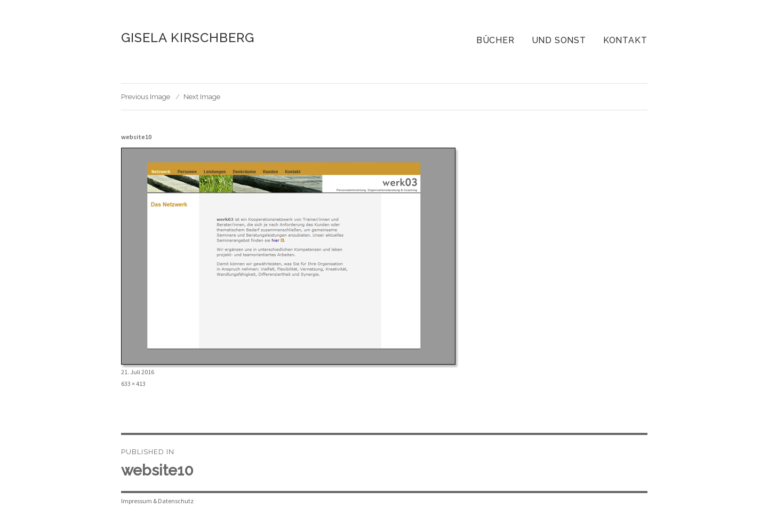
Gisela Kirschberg (188, 38)
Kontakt (625, 40)
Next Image (202, 97)
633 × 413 (133, 384)
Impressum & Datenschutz (157, 501)
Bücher (495, 40)
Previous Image (146, 97)
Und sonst (559, 40)
